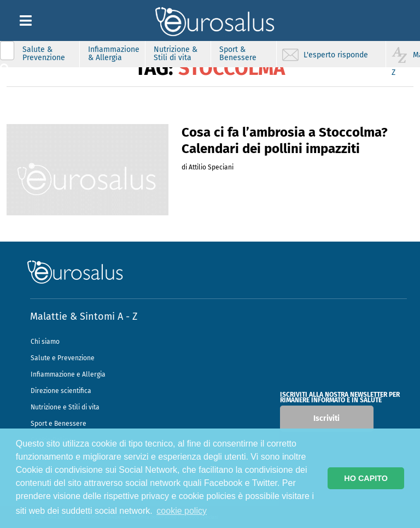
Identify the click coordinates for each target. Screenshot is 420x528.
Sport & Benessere (238, 54)
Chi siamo (45, 342)
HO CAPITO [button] (366, 478)
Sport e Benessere (59, 424)
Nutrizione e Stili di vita (65, 407)
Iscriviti (326, 418)
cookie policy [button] (182, 511)
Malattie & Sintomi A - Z (84, 316)
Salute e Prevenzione (63, 358)
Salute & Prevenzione (44, 54)
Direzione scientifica (61, 391)
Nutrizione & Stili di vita (176, 54)
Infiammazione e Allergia (68, 374)
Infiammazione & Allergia (114, 54)
